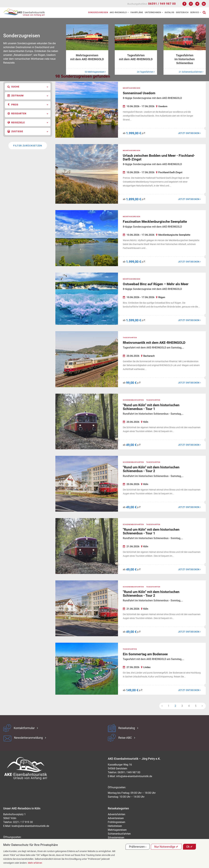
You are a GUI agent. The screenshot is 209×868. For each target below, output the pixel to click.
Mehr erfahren (35, 863)
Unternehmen (154, 12)
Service (196, 12)
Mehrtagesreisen (117, 830)
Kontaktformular (24, 728)
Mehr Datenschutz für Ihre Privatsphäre (31, 845)
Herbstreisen (115, 826)
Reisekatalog (127, 728)
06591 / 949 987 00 (162, 4)
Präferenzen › (138, 847)
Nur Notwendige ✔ (166, 847)
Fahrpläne (137, 12)
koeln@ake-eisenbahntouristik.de (30, 826)
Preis (28, 105)
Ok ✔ (189, 847)
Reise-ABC (125, 738)
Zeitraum (28, 96)
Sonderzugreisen (98, 12)
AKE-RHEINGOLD (119, 12)
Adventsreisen (116, 818)
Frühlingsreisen (117, 822)
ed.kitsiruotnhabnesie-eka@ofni (134, 776)
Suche (28, 87)
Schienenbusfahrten (119, 834)
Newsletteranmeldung (28, 738)
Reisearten (28, 114)
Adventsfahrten (117, 814)
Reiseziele (28, 123)
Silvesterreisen (116, 838)
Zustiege (28, 132)
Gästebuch (182, 12)
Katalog (170, 12)
